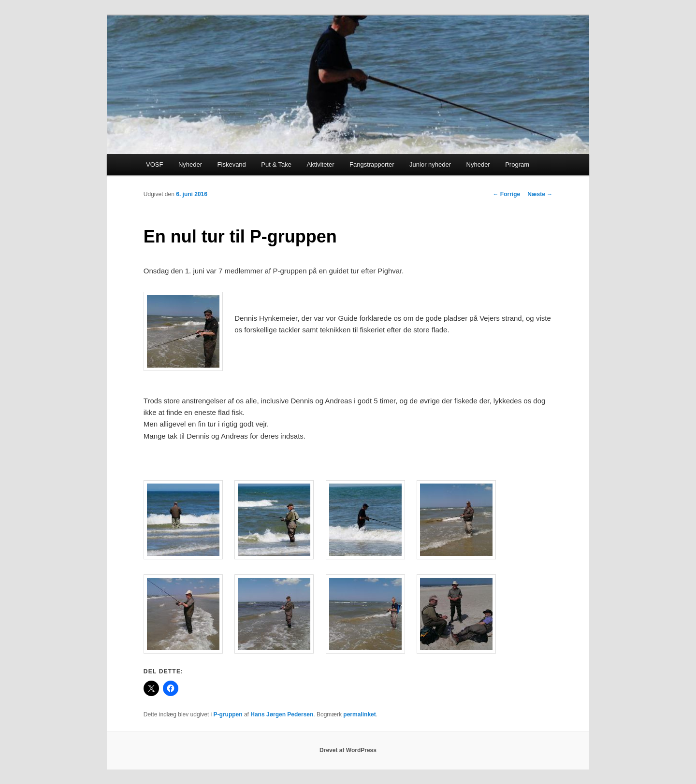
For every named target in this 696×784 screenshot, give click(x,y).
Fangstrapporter (372, 164)
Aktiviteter (320, 164)
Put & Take (276, 164)
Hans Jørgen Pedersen (282, 714)
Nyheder (190, 164)
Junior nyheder (430, 164)
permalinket (359, 714)
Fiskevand (232, 164)
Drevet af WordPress (348, 750)
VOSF (154, 164)
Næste (540, 194)
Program (517, 164)
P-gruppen (228, 714)
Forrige (506, 194)
